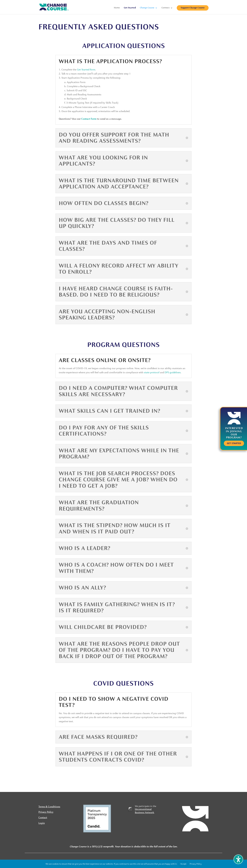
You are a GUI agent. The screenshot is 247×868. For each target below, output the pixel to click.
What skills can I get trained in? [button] (109, 411)
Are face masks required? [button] (98, 737)
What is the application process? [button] (110, 61)
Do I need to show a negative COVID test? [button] (114, 702)
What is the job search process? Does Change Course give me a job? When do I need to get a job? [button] (118, 480)
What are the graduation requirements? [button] (99, 506)
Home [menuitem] (117, 8)
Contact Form (89, 119)
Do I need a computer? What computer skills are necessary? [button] (118, 391)
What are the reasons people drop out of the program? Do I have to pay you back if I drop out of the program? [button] (119, 650)
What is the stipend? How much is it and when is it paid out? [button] (115, 528)
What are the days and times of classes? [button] (108, 246)
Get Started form (86, 70)
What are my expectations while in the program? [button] (119, 454)
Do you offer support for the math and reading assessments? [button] (114, 138)
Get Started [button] (234, 443)
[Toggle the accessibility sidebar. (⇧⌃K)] (238, 859)
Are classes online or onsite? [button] (105, 360)
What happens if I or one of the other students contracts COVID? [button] (118, 757)
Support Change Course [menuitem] (193, 8)
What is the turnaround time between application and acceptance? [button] (119, 184)
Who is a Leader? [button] (85, 548)
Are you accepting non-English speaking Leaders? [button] (107, 315)
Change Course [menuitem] (147, 8)
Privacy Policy (46, 812)
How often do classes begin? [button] (104, 203)
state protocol (152, 372)
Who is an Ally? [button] (82, 588)
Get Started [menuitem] (130, 8)
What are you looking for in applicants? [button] (103, 161)
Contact (43, 818)
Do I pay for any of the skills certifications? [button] (104, 431)
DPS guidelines (173, 372)
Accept (183, 864)
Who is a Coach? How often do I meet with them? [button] (116, 568)
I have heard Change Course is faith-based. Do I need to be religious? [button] (116, 292)
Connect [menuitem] (165, 8)
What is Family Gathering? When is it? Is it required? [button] (117, 608)
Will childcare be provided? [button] (103, 627)
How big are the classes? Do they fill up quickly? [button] (117, 223)
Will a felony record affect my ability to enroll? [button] (119, 269)
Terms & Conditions (49, 807)
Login (42, 823)
